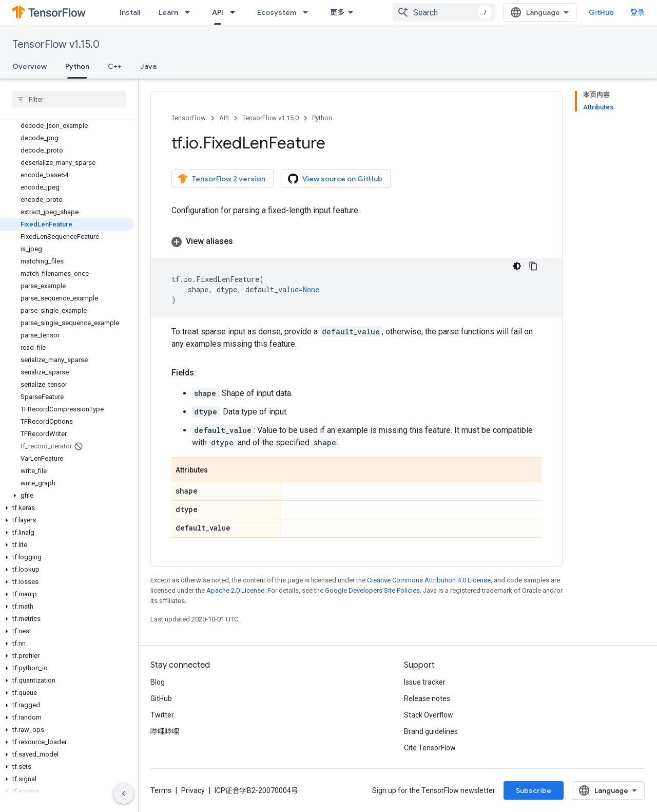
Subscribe (534, 790)
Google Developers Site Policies (372, 590)
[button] (67, 496)
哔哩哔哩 (165, 731)
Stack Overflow (429, 715)
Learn (168, 12)
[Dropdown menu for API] (236, 12)
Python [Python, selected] (77, 66)
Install (130, 12)
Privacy (193, 790)
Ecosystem (277, 12)
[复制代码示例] (533, 266)
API (224, 118)
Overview (30, 66)
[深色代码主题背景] (517, 266)
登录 (637, 12)
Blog (158, 682)
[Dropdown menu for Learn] (190, 12)
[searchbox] (69, 99)
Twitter (162, 715)
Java (148, 66)
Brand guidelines (431, 731)
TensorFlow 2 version (221, 179)
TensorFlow (189, 118)
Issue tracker (425, 682)
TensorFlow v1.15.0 (56, 44)
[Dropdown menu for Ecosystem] (308, 12)
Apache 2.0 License (235, 590)
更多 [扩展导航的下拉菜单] (337, 12)
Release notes (427, 698)
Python (322, 118)
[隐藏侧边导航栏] (124, 794)
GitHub (601, 12)
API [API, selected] (218, 12)
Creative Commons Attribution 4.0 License (429, 580)
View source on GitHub (335, 179)
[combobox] (444, 12)
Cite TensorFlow (430, 748)
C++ (115, 66)
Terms (161, 790)
